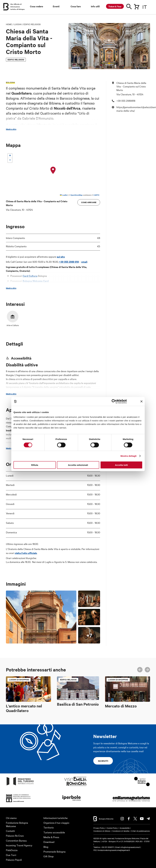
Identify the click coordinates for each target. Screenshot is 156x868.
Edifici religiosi (32, 24)
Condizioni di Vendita (121, 831)
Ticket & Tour (115, 6)
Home (9, 24)
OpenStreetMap (76, 195)
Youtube (142, 819)
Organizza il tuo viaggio (56, 823)
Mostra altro (11, 129)
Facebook (129, 819)
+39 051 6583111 (108, 847)
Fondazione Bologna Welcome (17, 824)
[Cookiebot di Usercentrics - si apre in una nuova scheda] (114, 401)
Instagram (122, 819)
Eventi (56, 6)
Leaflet (64, 195)
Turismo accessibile (54, 832)
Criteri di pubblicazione (140, 831)
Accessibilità (124, 828)
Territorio (49, 827)
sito (55, 286)
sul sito (61, 257)
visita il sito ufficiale (26, 553)
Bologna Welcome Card (36, 281)
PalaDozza (12, 850)
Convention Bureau (16, 840)
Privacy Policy (99, 828)
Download (49, 842)
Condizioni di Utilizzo (102, 831)
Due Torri (11, 855)
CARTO (96, 195)
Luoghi (18, 24)
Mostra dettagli (128, 456)
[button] (53, 170)
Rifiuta (35, 465)
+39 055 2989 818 (69, 262)
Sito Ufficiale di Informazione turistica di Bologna (17, 7)
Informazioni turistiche (56, 818)
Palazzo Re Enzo (15, 836)
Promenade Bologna (54, 851)
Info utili (95, 6)
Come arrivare (89, 202)
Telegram (148, 819)
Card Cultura (30, 276)
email (84, 262)
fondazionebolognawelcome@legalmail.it (114, 850)
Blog (46, 847)
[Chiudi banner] (141, 401)
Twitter (135, 819)
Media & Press (51, 837)
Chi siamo (11, 818)
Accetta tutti (121, 465)
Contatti (10, 831)
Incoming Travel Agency (19, 845)
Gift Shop (49, 856)
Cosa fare (76, 6)
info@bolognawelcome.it (130, 847)
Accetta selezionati (78, 465)
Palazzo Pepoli (14, 860)
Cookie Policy (112, 828)
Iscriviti (103, 761)
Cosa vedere (36, 6)
